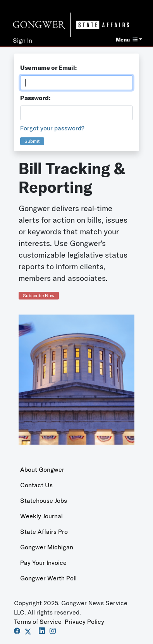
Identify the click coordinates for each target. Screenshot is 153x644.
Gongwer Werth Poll (48, 578)
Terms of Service (38, 621)
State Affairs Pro (44, 531)
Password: (35, 98)
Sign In (22, 40)
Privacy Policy (84, 621)
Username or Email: (48, 68)
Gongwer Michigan (47, 547)
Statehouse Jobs (44, 500)
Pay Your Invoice (43, 563)
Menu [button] (127, 40)
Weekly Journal (41, 516)
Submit (32, 141)
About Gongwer (42, 469)
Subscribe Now (39, 295)
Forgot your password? (52, 128)
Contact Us (36, 485)
